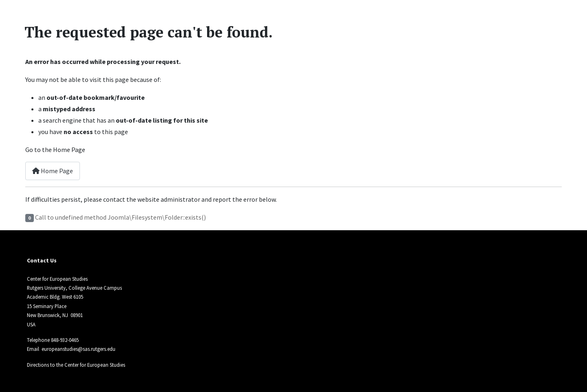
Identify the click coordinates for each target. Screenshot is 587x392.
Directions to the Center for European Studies (76, 365)
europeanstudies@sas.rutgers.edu (78, 349)
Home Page (53, 171)
